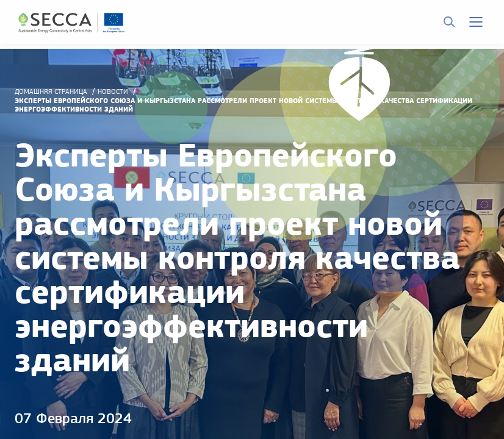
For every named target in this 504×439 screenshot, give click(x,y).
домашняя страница (51, 91)
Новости (113, 91)
